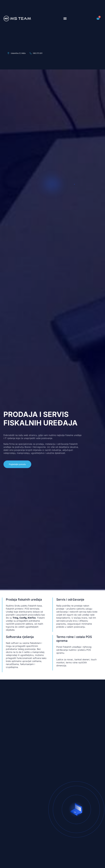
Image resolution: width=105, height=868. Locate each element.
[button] (65, 19)
